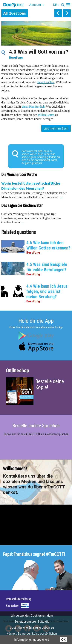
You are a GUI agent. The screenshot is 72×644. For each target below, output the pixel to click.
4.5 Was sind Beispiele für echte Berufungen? (47, 267)
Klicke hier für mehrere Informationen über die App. (36, 327)
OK (63, 640)
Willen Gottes (46, 115)
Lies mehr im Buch (56, 128)
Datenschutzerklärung (19, 599)
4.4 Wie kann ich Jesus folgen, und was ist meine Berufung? (47, 291)
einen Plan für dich (33, 107)
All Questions (15, 13)
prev (58, 13)
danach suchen (46, 82)
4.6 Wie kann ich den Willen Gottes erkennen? (48, 245)
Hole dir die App (36, 321)
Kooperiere (12, 605)
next (67, 13)
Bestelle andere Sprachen (36, 426)
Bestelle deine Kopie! (50, 384)
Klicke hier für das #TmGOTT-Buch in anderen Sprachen (36, 434)
